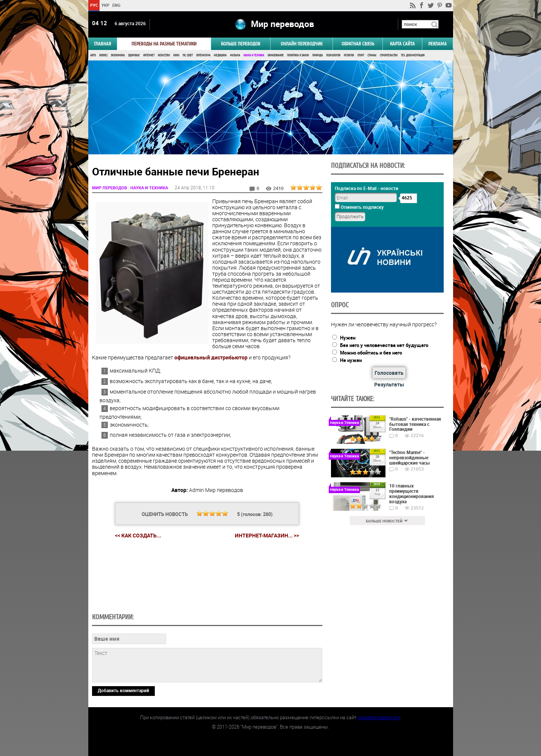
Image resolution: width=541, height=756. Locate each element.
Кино (176, 55)
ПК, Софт (188, 55)
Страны (372, 55)
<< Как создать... (138, 535)
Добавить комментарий (123, 690)
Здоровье (134, 55)
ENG (116, 5)
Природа (317, 55)
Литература (203, 55)
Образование (276, 55)
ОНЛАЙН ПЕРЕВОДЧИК (301, 44)
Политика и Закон (298, 55)
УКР (105, 5)
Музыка (235, 55)
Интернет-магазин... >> (267, 536)
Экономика (118, 55)
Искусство (164, 55)
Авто (93, 55)
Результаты (389, 384)
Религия (349, 55)
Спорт (361, 55)
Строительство (389, 55)
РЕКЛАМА (437, 44)
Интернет (149, 55)
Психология (333, 55)
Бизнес (103, 55)
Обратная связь (358, 44)
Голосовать (389, 373)
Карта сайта (402, 44)
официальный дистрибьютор (211, 357)
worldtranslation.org (379, 717)
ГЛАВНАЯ (103, 44)
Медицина (220, 55)
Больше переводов (241, 44)
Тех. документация (413, 55)
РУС (94, 5)
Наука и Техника (254, 55)
